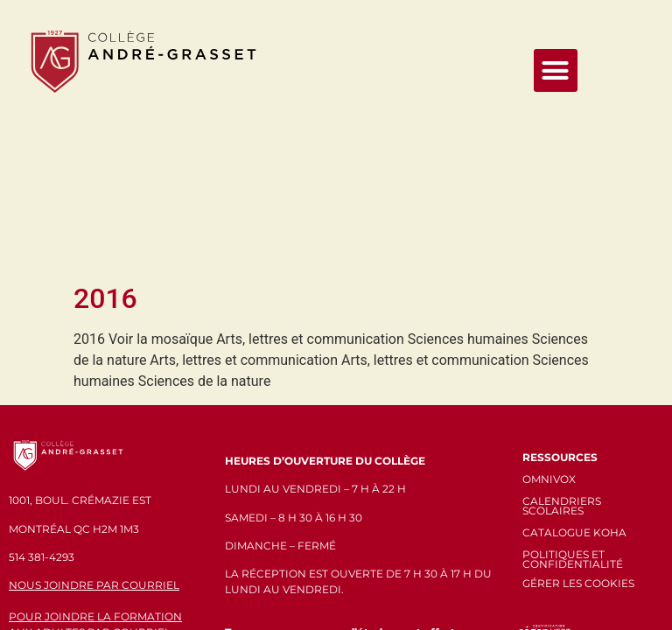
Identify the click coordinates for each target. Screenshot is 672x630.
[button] (556, 71)
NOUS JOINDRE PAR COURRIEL (94, 422)
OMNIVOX (549, 315)
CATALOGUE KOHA (574, 369)
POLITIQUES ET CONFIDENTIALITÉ (573, 396)
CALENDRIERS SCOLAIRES (562, 342)
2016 (105, 135)
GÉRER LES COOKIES (578, 420)
